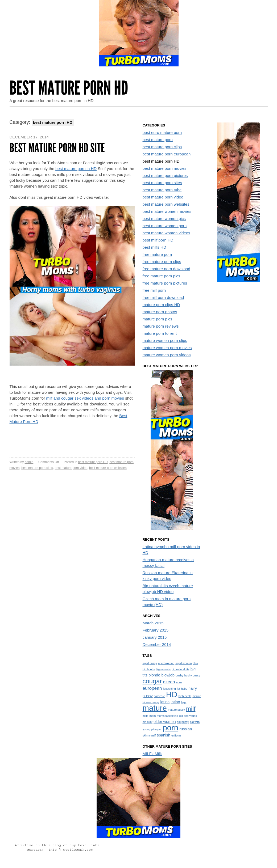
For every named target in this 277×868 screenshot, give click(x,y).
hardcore (159, 696)
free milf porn (154, 290)
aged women (183, 663)
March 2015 (153, 623)
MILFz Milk (152, 754)
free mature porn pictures (165, 283)
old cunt (148, 722)
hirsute (197, 696)
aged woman (166, 663)
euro (179, 682)
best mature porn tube (162, 190)
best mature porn (158, 140)
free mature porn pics (162, 276)
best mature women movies (167, 211)
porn (170, 728)
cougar (152, 681)
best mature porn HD (93, 462)
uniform (176, 735)
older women (165, 722)
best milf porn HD (158, 240)
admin (29, 462)
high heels (185, 696)
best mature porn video (71, 468)
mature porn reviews (161, 326)
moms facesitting (167, 716)
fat (179, 689)
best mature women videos (166, 233)
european (152, 688)
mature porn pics (158, 319)
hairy (184, 689)
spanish (163, 735)
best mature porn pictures (165, 175)
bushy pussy (192, 675)
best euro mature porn (162, 132)
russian (186, 729)
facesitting (169, 689)
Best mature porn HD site (57, 148)
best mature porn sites (37, 468)
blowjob (168, 675)
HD (172, 694)
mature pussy (176, 710)
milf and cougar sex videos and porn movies (85, 398)
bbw (196, 663)
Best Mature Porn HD (69, 88)
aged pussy (150, 663)
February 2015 (156, 630)
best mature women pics (164, 219)
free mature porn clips (162, 262)
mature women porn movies (167, 348)
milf (191, 709)
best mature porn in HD (76, 169)
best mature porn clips (162, 147)
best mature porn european (167, 154)
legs (184, 702)
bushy (179, 675)
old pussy (183, 722)
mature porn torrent (160, 333)
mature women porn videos (167, 355)
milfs (146, 716)
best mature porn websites (108, 468)
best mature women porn (165, 226)
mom (153, 716)
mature (155, 708)
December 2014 (157, 644)
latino (175, 702)
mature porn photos (160, 312)
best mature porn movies (165, 168)
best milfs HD (154, 247)
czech (169, 682)
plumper (157, 729)
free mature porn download (166, 269)
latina (165, 702)
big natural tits (180, 669)
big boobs (149, 669)
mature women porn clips (165, 340)
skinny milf (149, 735)
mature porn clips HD (161, 305)
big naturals (163, 669)
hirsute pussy (151, 702)
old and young (188, 716)
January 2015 (155, 637)
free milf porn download (163, 297)
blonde (154, 675)
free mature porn (157, 254)
